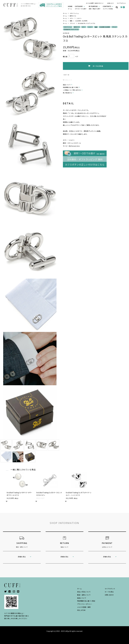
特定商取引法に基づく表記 (71, 87)
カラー (72, 18)
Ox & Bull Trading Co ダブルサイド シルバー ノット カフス (79, 494)
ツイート (66, 75)
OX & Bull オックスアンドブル (87, 23)
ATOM (83, 610)
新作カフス (73, 16)
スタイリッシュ (74, 13)
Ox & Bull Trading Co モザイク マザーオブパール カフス (19, 494)
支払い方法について (84, 592)
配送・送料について (84, 595)
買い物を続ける (67, 93)
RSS (79, 610)
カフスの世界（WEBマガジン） (95, 3)
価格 (71, 21)
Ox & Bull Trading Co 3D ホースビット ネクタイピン (49, 494)
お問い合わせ (109, 595)
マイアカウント (121, 3)
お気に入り (110, 3)
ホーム (65, 13)
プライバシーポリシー (85, 604)
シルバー (79, 18)
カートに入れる (96, 66)
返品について (67, 85)
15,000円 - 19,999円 (81, 21)
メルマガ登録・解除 (84, 607)
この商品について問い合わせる (72, 90)
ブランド (72, 23)
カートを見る (109, 592)
